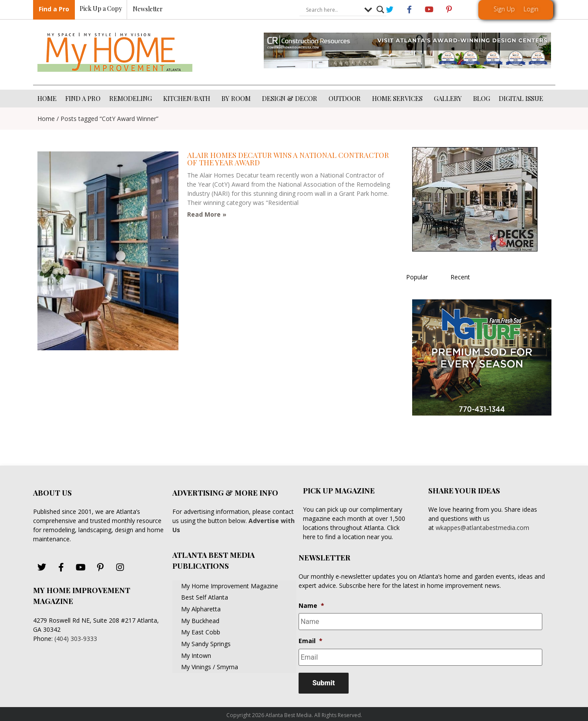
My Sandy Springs (206, 644)
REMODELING (132, 98)
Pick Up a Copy (101, 9)
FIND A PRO (83, 98)
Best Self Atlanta (205, 597)
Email (311, 640)
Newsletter (148, 9)
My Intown (196, 656)
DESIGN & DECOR (291, 98)
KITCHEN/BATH (188, 98)
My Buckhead (200, 621)
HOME (47, 98)
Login (531, 9)
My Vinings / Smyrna (210, 667)
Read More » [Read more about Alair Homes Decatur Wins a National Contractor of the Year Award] (207, 214)
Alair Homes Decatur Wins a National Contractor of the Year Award (288, 159)
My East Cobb (201, 632)
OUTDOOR (346, 98)
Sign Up (504, 9)
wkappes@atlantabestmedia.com (482, 528)
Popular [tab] (417, 277)
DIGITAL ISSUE (521, 98)
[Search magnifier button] (380, 10)
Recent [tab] (460, 277)
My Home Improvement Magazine (230, 586)
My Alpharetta (201, 609)
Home (46, 119)
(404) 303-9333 (76, 639)
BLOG (482, 98)
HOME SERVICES (399, 98)
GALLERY (449, 98)
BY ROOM (237, 98)
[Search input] (333, 10)
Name (311, 606)
